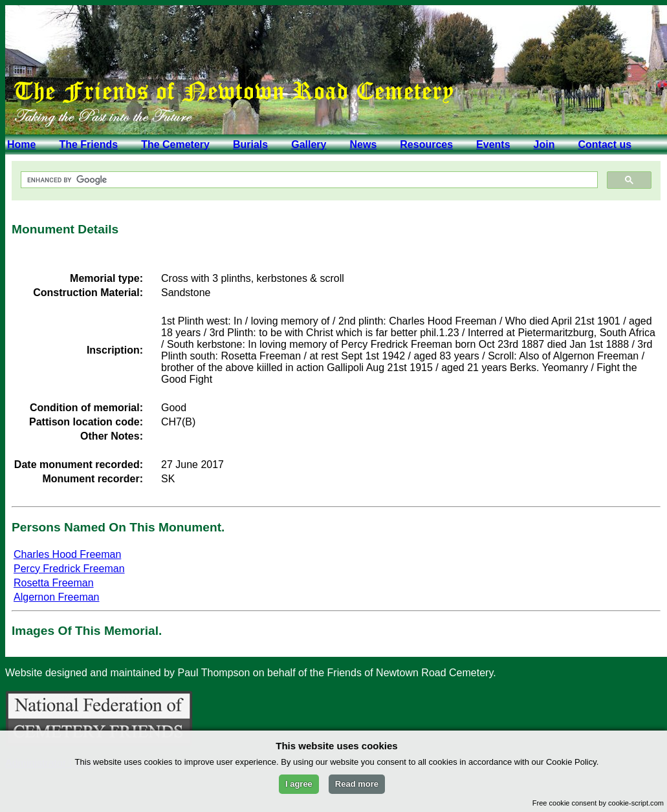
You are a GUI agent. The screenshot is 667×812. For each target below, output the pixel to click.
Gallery (309, 144)
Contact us (605, 144)
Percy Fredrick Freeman (69, 569)
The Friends (88, 144)
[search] (308, 180)
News (363, 144)
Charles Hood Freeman (67, 554)
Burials (250, 144)
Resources (426, 144)
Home (21, 144)
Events (493, 144)
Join (544, 144)
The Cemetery (175, 144)
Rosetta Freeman (54, 583)
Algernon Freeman (57, 597)
